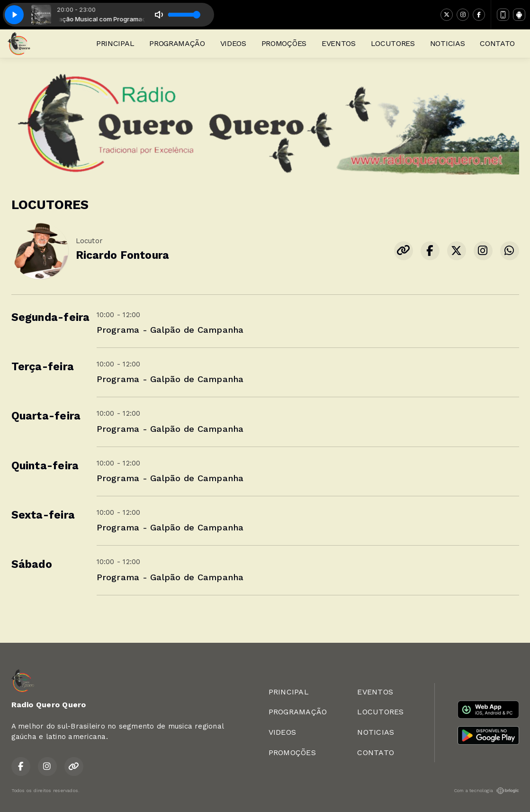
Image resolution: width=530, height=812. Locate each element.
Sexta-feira (43, 515)
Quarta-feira (46, 416)
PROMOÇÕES (284, 43)
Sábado (32, 564)
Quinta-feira (45, 466)
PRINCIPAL (115, 43)
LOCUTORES (393, 43)
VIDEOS (233, 43)
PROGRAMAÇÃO (177, 43)
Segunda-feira (51, 317)
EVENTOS (339, 43)
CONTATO (497, 43)
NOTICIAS (447, 43)
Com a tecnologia (486, 791)
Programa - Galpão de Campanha (170, 330)
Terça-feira (43, 367)
